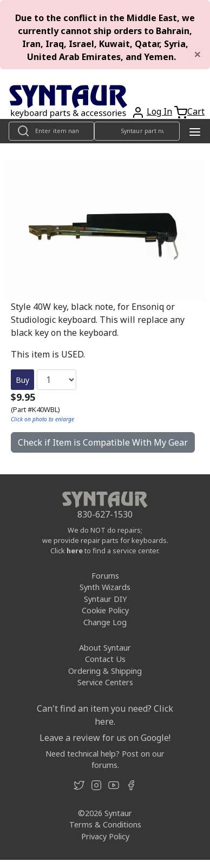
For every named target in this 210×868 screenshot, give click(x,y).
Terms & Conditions (105, 824)
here (75, 551)
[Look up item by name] (51, 131)
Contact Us (105, 659)
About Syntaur (105, 648)
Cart (196, 111)
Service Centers (105, 682)
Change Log (105, 622)
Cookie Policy (105, 610)
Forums (105, 576)
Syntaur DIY (105, 599)
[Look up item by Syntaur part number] (137, 131)
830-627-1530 (105, 514)
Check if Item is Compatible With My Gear (103, 442)
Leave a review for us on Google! (105, 738)
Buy (22, 380)
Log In (159, 111)
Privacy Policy (105, 836)
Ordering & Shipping (105, 671)
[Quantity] (57, 380)
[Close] (198, 54)
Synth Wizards (105, 587)
